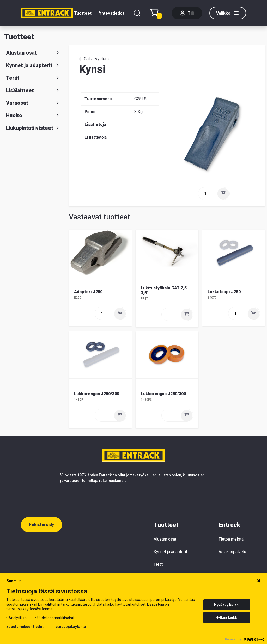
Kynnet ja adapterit (33, 65)
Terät (33, 78)
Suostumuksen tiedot (25, 627)
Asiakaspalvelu (232, 552)
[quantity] (207, 194)
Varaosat (33, 103)
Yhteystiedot (111, 13)
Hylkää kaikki (227, 617)
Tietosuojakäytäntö (69, 627)
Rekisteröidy (41, 525)
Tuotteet (83, 13)
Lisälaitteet (33, 90)
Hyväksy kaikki (227, 605)
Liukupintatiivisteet (33, 128)
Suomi (14, 581)
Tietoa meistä (231, 539)
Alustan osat (33, 53)
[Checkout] (157, 13)
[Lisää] (223, 194)
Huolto (33, 115)
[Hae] (137, 13)
